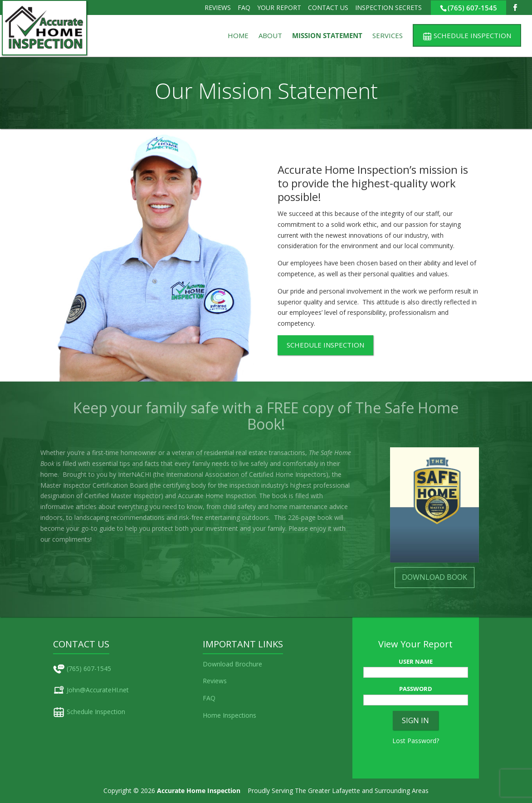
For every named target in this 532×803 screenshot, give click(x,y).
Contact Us (328, 7)
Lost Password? (416, 741)
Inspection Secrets (388, 7)
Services (388, 36)
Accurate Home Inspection (199, 791)
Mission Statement (327, 36)
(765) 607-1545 (472, 8)
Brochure (249, 664)
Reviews (218, 7)
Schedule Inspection (96, 712)
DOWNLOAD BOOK (434, 577)
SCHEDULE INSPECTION (325, 345)
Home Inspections (229, 715)
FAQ (244, 7)
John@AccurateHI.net (98, 690)
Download (218, 664)
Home (238, 36)
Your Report (279, 7)
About (270, 36)
